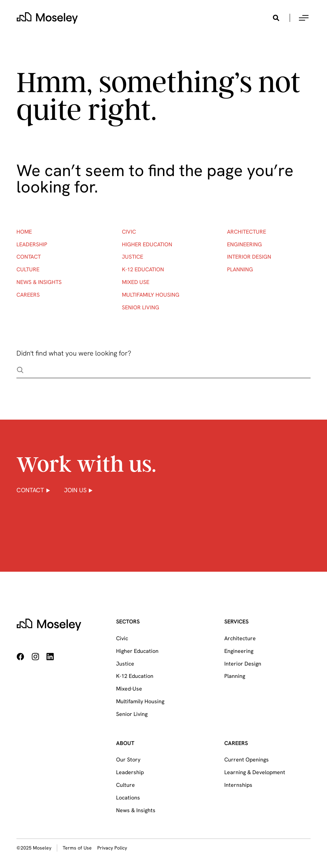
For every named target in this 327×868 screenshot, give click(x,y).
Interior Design (249, 257)
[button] (304, 18)
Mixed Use (136, 282)
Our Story (128, 760)
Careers (28, 295)
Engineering (244, 244)
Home (24, 232)
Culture (28, 269)
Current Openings (247, 760)
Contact (29, 257)
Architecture (247, 232)
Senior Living (141, 307)
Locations (128, 798)
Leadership (32, 244)
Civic (129, 232)
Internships (238, 785)
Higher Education (147, 244)
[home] (47, 18)
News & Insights (39, 282)
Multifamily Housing (151, 295)
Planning (240, 269)
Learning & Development (255, 772)
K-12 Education (143, 269)
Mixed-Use (129, 689)
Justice (133, 257)
